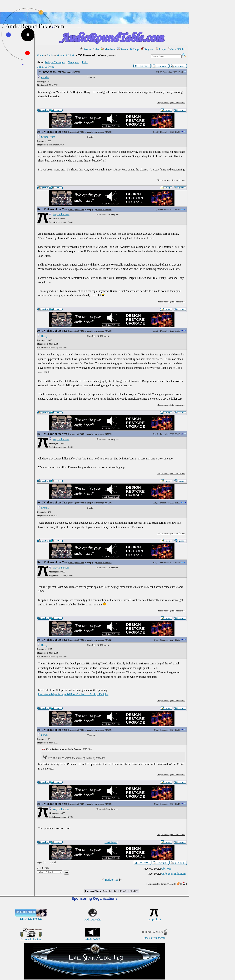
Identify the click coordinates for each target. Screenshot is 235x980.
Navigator (73, 62)
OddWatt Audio (93, 918)
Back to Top (112, 880)
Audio (50, 55)
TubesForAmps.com (154, 936)
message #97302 (76, 562)
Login (161, 49)
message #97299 (76, 331)
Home (40, 55)
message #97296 (76, 132)
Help (134, 49)
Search (122, 49)
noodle (45, 77)
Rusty (44, 336)
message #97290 (72, 72)
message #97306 (76, 730)
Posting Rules (90, 49)
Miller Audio (93, 937)
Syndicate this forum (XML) (161, 884)
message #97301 (76, 503)
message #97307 (76, 804)
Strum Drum (48, 137)
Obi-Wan (166, 869)
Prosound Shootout (31, 937)
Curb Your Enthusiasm (174, 874)
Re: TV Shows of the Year (52, 132)
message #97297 (76, 209)
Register (147, 49)
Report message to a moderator (171, 103)
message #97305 (76, 640)
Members (108, 49)
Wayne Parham (61, 214)
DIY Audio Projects (31, 917)
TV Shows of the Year (50, 72)
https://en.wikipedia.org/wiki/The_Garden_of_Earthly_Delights (73, 694)
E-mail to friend (46, 67)
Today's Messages (55, 62)
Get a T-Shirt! (177, 49)
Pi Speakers (154, 917)
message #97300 (76, 434)
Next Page (111, 842)
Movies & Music (66, 55)
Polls (85, 62)
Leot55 (45, 508)
